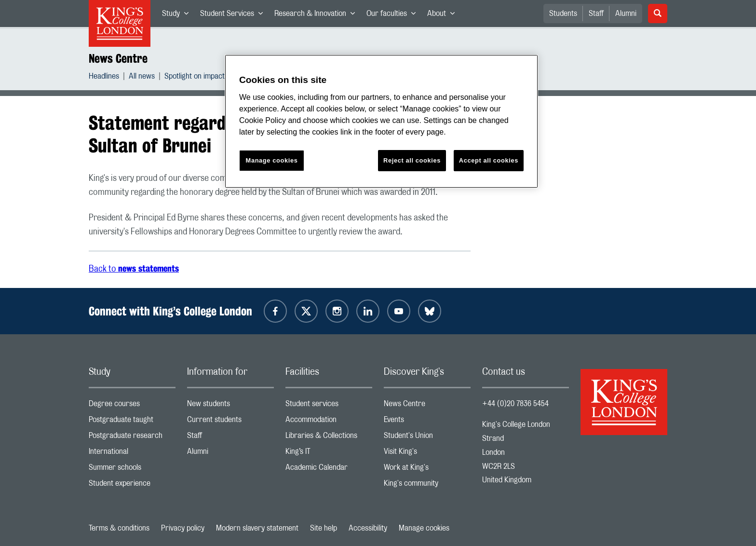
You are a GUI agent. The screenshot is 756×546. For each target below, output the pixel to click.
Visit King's (427, 454)
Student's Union (427, 438)
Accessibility (368, 528)
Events (427, 422)
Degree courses (132, 406)
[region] (381, 121)
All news (142, 77)
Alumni (626, 14)
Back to (134, 269)
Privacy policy (183, 528)
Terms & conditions (119, 528)
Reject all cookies (412, 160)
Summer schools (132, 470)
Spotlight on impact (195, 77)
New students (230, 406)
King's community (427, 485)
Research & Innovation (317, 15)
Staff (596, 14)
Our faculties (394, 15)
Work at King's (427, 470)
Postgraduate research (132, 438)
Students (563, 14)
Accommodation (329, 422)
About (444, 15)
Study (178, 15)
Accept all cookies (489, 160)
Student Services (234, 15)
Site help (324, 528)
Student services (329, 406)
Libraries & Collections (329, 438)
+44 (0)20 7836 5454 (515, 404)
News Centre (118, 58)
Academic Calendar (329, 470)
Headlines (104, 77)
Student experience (132, 485)
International (132, 454)
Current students (230, 422)
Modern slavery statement (257, 528)
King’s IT (329, 454)
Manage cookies (424, 528)
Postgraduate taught (132, 422)
